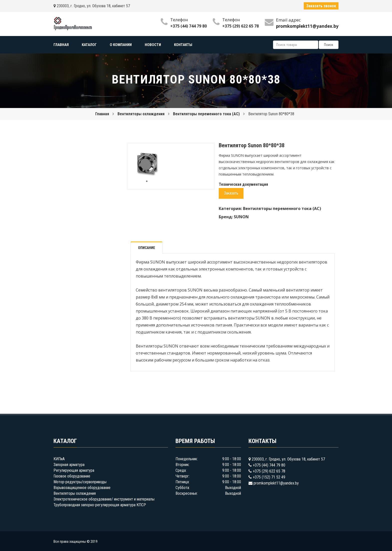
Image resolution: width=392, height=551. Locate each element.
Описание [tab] (146, 248)
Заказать (231, 193)
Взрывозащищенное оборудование (82, 488)
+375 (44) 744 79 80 (188, 26)
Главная (102, 114)
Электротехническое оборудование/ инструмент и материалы (104, 499)
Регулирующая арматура (74, 470)
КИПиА (59, 459)
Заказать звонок (321, 6)
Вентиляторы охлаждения (141, 114)
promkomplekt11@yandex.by (276, 483)
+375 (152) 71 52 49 (269, 477)
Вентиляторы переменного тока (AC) (206, 114)
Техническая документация (243, 184)
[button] (157, 152)
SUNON (241, 217)
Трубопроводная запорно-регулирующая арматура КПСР (100, 505)
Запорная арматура (69, 465)
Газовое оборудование (72, 476)
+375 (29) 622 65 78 (240, 26)
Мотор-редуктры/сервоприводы (80, 482)
